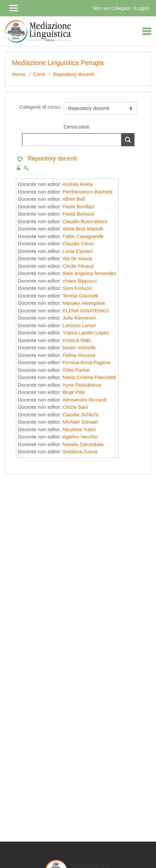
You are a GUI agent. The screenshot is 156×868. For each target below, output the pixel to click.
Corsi (39, 74)
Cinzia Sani (75, 407)
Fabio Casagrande (83, 236)
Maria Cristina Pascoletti (89, 377)
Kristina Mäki (77, 340)
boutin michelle (79, 347)
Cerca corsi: (77, 127)
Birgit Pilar (74, 392)
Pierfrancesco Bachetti (87, 192)
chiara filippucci (80, 281)
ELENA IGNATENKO (86, 311)
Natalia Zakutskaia (83, 444)
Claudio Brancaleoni (85, 221)
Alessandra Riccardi (84, 400)
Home (19, 74)
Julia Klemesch (79, 318)
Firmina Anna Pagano (86, 362)
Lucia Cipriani (78, 251)
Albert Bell (74, 199)
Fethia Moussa (79, 355)
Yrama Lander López (86, 333)
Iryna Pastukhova (82, 385)
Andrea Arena (78, 184)
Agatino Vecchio (80, 437)
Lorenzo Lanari (79, 325)
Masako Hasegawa (84, 303)
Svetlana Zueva (80, 451)
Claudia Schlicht (80, 415)
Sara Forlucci (77, 288)
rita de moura (77, 258)
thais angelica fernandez (90, 273)
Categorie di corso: (40, 107)
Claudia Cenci (78, 243)
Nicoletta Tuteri (79, 429)
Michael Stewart (80, 422)
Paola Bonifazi (78, 207)
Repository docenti (74, 74)
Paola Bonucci (78, 214)
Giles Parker (76, 370)
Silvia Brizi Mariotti (83, 229)
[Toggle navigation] (147, 31)
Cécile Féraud (78, 266)
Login (141, 8)
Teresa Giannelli (80, 296)
